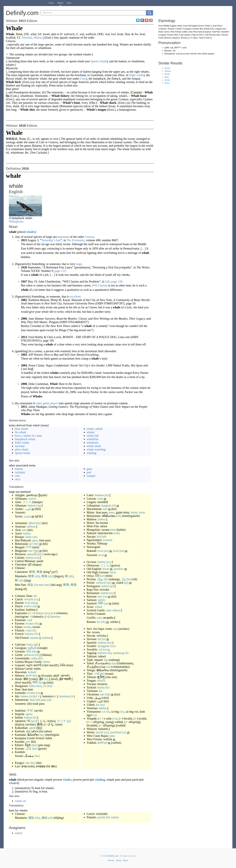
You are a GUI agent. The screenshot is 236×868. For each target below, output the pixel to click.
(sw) (113, 646)
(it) (35, 717)
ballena (31, 526)
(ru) (105, 596)
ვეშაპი (32, 648)
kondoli (108, 540)
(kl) (40, 658)
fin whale (21, 432)
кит (24, 530)
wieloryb (101, 583)
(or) (102, 576)
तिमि (35, 682)
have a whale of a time (28, 436)
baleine (29, 634)
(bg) (36, 551)
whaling (92, 453)
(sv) (105, 649)
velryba (29, 599)
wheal (19, 833)
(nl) (35, 606)
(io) (32, 696)
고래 (28, 749)
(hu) (39, 686)
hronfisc (119, 569)
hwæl (106, 569)
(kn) (42, 735)
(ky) (33, 763)
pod (89, 472)
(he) (35, 676)
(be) (36, 544)
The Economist (76, 240)
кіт (31, 544)
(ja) (33, 721)
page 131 (60, 271)
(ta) (114, 663)
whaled (13, 783)
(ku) (37, 756)
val (100, 649)
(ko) (35, 749)
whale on (20, 801)
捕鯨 (31, 818)
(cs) (36, 599)
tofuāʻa (101, 680)
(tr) (107, 687)
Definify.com (113, 856)
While (167, 83)
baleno (40, 613)
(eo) (47, 613)
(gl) (36, 644)
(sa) (106, 603)
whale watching (96, 449)
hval (28, 603)
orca (17, 479)
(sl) (104, 639)
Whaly (167, 80)
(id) (38, 700)
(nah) (117, 533)
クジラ (61, 721)
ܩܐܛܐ (28, 516)
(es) (109, 643)
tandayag (119, 653)
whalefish (93, 439)
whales (31, 232)
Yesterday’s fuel (51, 240)
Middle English (170, 26)
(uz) (102, 705)
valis (100, 499)
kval (116, 551)
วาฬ (96, 674)
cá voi (106, 712)
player (54, 403)
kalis (218, 35)
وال (123, 579)
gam (89, 469)
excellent (75, 296)
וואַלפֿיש (102, 743)
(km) (34, 745)
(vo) (115, 718)
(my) (40, 554)
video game (43, 403)
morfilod (116, 732)
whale (179, 26)
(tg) (106, 660)
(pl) (109, 583)
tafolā (101, 600)
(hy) (39, 523)
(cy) (106, 732)
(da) (33, 603)
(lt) (114, 505)
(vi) (122, 712)
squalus (187, 35)
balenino (55, 617)
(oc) (109, 562)
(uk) (108, 694)
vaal (30, 620)
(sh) (103, 622)
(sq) (38, 505)
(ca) (37, 558)
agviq (29, 714)
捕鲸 (44, 818)
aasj (116, 629)
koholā (32, 672)
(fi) (34, 630)
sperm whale (23, 453)
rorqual (91, 476)
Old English (193, 26)
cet (45, 686)
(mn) (113, 530)
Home (51, 3)
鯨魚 (32, 572)
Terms (125, 860)
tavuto (27, 627)
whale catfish (95, 429)
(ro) (111, 593)
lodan (134, 512)
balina (27, 533)
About (119, 860)
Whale (167, 68)
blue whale (21, 429)
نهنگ (100, 579)
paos (35, 540)
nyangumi (103, 646)
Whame (168, 71)
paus (44, 700)
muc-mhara (113, 610)
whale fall (93, 436)
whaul (98, 607)
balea (28, 537)
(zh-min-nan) (42, 585)
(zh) (37, 576)
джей (32, 728)
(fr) (36, 634)
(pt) (112, 586)
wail (178, 54)
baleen (19, 469)
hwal (113, 572)
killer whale (22, 443)
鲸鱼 (40, 572)
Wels (176, 35)
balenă (104, 593)
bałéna (103, 708)
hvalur (30, 623)
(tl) (110, 653)
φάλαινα (29, 655)
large (79, 264)
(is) (38, 693)
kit (35, 596)
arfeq (34, 658)
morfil (99, 732)
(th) (102, 674)
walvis (32, 499)
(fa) (106, 579)
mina (142, 512)
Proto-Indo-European (202, 32)
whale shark (94, 446)
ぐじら (105, 565)
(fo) (37, 623)
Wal (29, 651)
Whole (167, 74)
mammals (63, 237)
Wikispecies (16, 221)
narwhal (20, 446)
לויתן (29, 676)
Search (60, 3)
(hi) (46, 679)
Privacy (111, 860)
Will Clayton (100, 285)
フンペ (27, 502)
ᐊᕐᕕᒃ (30, 711)
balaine (34, 638)
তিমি (29, 547)
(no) (106, 551)
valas (29, 630)
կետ (32, 523)
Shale (167, 77)
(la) (107, 495)
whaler (91, 432)
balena (30, 558)
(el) (37, 655)
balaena (99, 495)
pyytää (101, 817)
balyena (102, 653)
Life (107, 281)
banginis (106, 505)
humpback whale (25, 439)
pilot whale (22, 449)
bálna (32, 686)
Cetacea (89, 237)
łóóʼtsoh (102, 537)
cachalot (20, 472)
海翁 (30, 585)
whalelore (93, 443)
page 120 (117, 281)
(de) (34, 651)
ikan (32, 700)
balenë (31, 505)
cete (17, 476)
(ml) (119, 516)
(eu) (35, 537)
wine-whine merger (205, 54)
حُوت (28, 509)
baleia (47, 662)
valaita (115, 817)
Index (69, 3)
